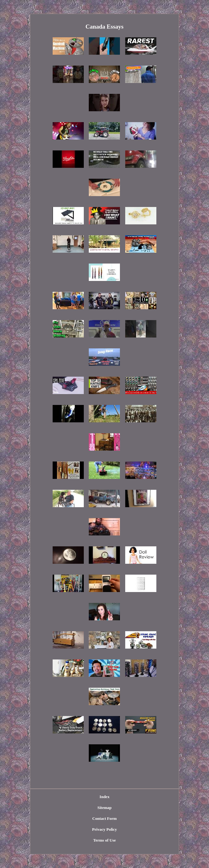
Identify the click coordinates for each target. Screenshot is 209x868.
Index (105, 797)
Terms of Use (104, 840)
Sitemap (105, 808)
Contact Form (104, 818)
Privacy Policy (105, 829)
